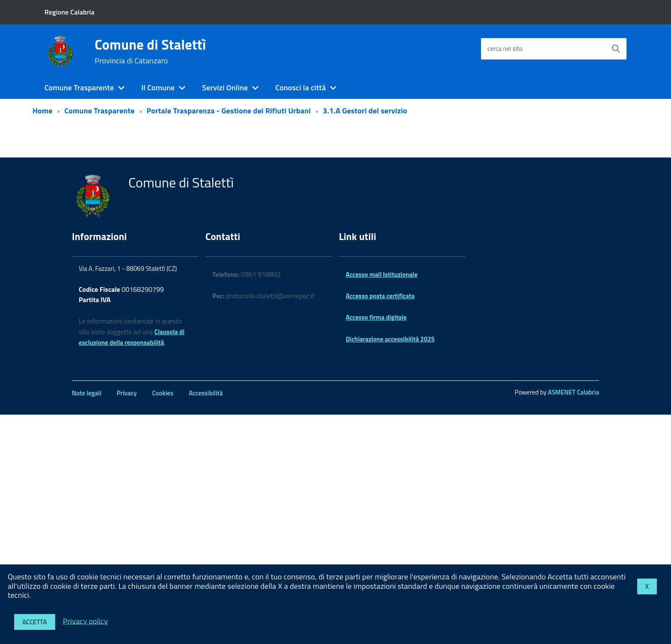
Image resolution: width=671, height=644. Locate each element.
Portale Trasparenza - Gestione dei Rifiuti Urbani (229, 111)
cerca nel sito (505, 49)
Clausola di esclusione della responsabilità (132, 337)
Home (43, 111)
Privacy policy (85, 621)
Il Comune (158, 88)
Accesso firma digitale (376, 317)
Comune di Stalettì (150, 51)
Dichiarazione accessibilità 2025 (390, 339)
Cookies (163, 393)
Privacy (127, 393)
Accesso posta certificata (380, 296)
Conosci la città (300, 88)
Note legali (87, 393)
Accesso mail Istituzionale (382, 275)
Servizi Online (225, 88)
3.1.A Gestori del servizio (365, 111)
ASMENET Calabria (573, 392)
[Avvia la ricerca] (616, 49)
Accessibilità (206, 393)
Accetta (35, 622)
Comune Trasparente (79, 88)
